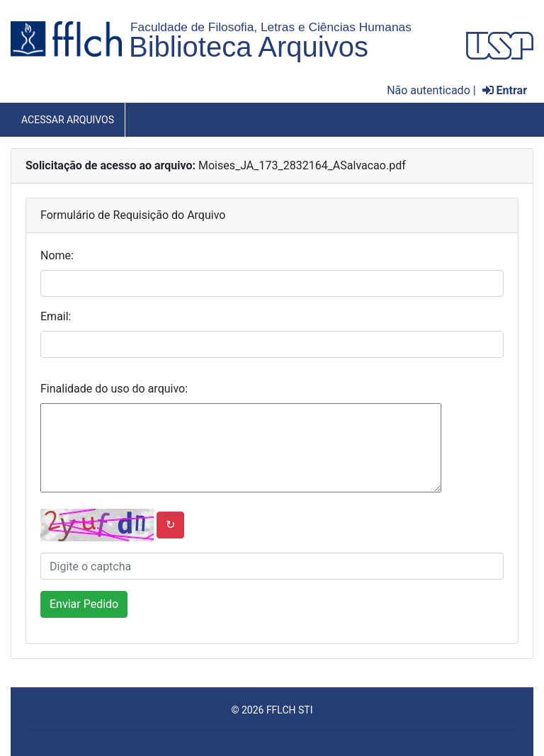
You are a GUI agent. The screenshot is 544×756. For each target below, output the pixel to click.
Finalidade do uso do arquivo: (114, 389)
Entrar (505, 90)
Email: (56, 316)
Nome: (57, 255)
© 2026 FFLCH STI (272, 710)
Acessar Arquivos (68, 120)
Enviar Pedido (84, 604)
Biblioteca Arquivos (249, 47)
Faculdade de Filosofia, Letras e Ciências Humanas (271, 27)
